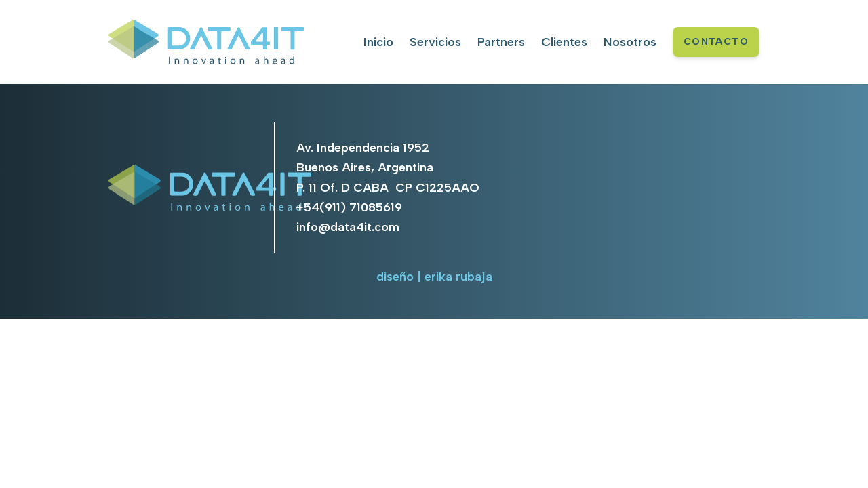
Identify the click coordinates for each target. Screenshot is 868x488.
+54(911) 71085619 (349, 207)
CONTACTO (716, 42)
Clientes (564, 42)
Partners (501, 42)
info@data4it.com (348, 227)
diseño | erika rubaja (434, 277)
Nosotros (630, 42)
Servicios (435, 42)
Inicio (378, 42)
